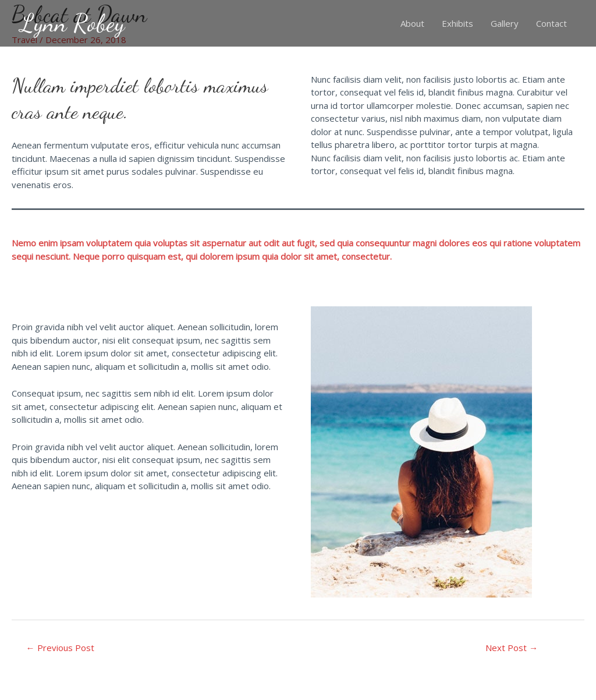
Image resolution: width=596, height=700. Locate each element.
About (412, 23)
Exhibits (457, 23)
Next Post (512, 648)
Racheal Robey (555, 691)
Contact (551, 23)
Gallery (505, 23)
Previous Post (60, 648)
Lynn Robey (72, 23)
